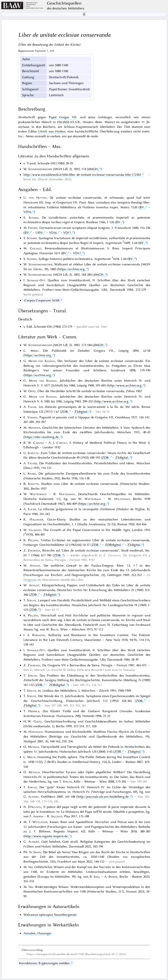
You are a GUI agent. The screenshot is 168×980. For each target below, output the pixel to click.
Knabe (32, 473)
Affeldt (35, 566)
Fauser (32, 463)
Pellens (33, 540)
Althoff (33, 797)
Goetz (38, 721)
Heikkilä (34, 711)
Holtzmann (67, 494)
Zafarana (34, 550)
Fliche (32, 407)
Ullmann (35, 530)
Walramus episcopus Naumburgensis (50, 915)
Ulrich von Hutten (52, 131)
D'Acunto (35, 807)
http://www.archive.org (125, 385)
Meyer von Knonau (42, 361)
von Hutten (38, 198)
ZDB (64, 412)
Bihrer (113, 877)
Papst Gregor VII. (63, 117)
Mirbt (34, 351)
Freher (33, 228)
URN (39, 233)
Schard (34, 218)
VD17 (67, 233)
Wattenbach (38, 494)
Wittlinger (40, 822)
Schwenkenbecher (40, 169)
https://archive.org (71, 269)
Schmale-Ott (36, 280)
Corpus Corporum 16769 (42, 300)
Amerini (38, 816)
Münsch (33, 747)
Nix (30, 867)
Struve (31, 600)
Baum (55, 629)
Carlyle (38, 443)
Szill (97, 877)
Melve (31, 757)
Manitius (34, 428)
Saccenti (57, 816)
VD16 (27, 212)
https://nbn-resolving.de (42, 437)
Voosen (32, 417)
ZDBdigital (113, 545)
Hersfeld (63, 122)
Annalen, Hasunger (38, 933)
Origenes (30, 580)
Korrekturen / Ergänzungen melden (44, 963)
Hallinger (36, 519)
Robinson (38, 635)
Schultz (33, 453)
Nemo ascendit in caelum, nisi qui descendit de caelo (62, 136)
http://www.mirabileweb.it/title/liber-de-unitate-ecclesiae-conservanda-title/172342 (82, 175)
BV (142, 207)
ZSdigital (81, 412)
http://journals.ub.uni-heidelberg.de (103, 797)
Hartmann (36, 732)
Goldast (36, 248)
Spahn (37, 852)
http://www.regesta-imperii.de (46, 836)
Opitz (32, 391)
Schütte (33, 484)
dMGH (93, 169)
